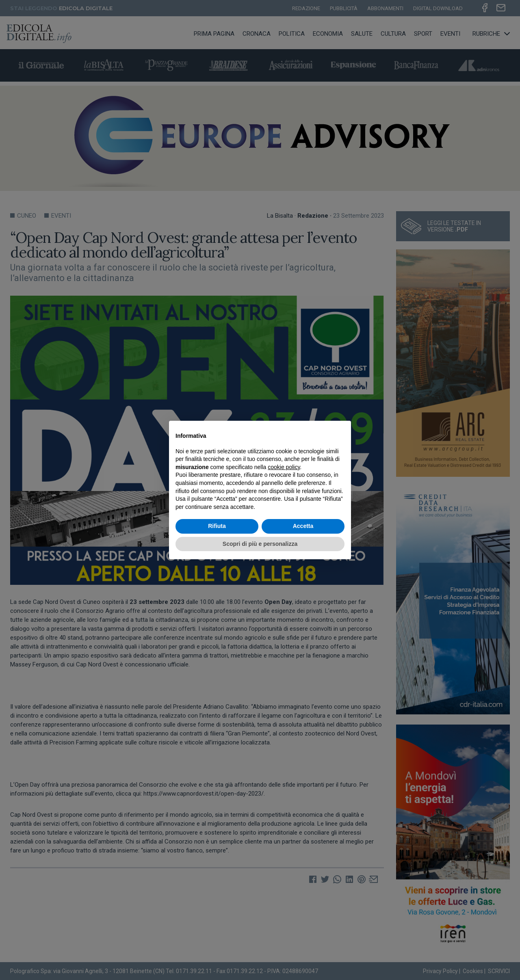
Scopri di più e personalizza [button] (260, 544)
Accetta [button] (303, 526)
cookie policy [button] (284, 467)
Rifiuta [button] (217, 526)
